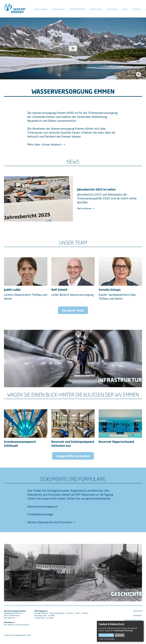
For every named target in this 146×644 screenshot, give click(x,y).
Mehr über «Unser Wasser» (45, 144)
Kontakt (137, 9)
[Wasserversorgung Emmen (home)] (17, 9)
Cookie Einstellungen (107, 639)
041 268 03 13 (10, 618)
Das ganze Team (73, 310)
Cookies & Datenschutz (133, 620)
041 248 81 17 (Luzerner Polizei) (16, 625)
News (125, 9)
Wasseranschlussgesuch (43, 506)
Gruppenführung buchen (73, 456)
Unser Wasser (41, 9)
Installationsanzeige (40, 514)
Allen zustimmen (106, 635)
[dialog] (120, 631)
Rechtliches (138, 615)
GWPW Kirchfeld (77, 9)
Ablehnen (120, 635)
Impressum (138, 611)
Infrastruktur (96, 9)
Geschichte (112, 9)
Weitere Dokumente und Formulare (50, 522)
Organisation (58, 9)
